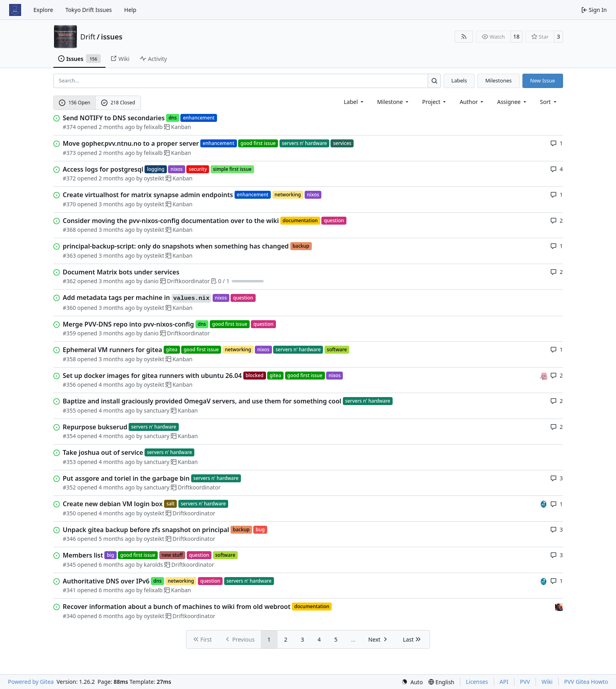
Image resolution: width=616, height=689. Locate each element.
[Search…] (434, 81)
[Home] (15, 10)
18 (516, 36)
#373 (69, 153)
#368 (69, 230)
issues (112, 37)
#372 (69, 178)
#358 (69, 359)
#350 (69, 513)
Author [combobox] (472, 102)
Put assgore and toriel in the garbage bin (126, 478)
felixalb (153, 127)
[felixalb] (544, 504)
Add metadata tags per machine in (137, 298)
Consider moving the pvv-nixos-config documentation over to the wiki (171, 221)
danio (151, 281)
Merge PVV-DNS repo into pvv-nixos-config (129, 324)
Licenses (477, 682)
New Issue (543, 80)
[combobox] (354, 102)
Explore (43, 10)
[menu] (549, 102)
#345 (69, 565)
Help (130, 10)
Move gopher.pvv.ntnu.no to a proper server (131, 143)
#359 (69, 333)
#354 (69, 436)
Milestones (499, 80)
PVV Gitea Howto (586, 682)
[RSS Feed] (464, 37)
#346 (69, 539)
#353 (69, 462)
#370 (69, 204)
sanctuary (156, 410)
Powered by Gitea (31, 682)
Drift (88, 37)
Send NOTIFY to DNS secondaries (114, 118)
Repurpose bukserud (95, 427)
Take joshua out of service (103, 452)
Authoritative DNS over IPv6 (106, 581)
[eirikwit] (559, 606)
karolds (153, 565)
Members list (83, 555)
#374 (69, 127)
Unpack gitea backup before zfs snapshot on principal (146, 530)
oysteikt (154, 178)
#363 (69, 255)
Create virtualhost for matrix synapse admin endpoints (148, 195)
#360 (69, 308)
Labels (459, 80)
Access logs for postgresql (103, 169)
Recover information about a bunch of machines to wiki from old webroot (177, 607)
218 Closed (118, 103)
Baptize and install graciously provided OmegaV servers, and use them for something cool (202, 401)
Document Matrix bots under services (121, 272)
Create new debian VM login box (113, 504)
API (504, 682)
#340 (69, 616)
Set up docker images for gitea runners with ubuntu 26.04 (153, 376)
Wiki (547, 682)
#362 (69, 281)
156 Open (74, 103)
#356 (69, 385)
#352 (69, 487)
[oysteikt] (544, 375)
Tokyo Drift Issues (89, 10)
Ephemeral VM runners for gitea (113, 350)
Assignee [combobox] (512, 102)
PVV (525, 682)
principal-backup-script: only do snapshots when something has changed (176, 246)
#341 (69, 590)
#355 (69, 410)
